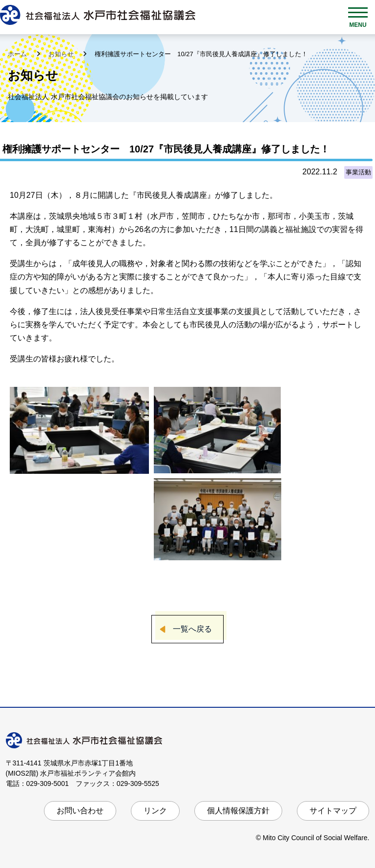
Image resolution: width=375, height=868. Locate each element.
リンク (155, 811)
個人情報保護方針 (238, 811)
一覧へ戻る (192, 629)
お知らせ (62, 54)
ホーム (18, 54)
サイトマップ (333, 811)
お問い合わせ (80, 811)
